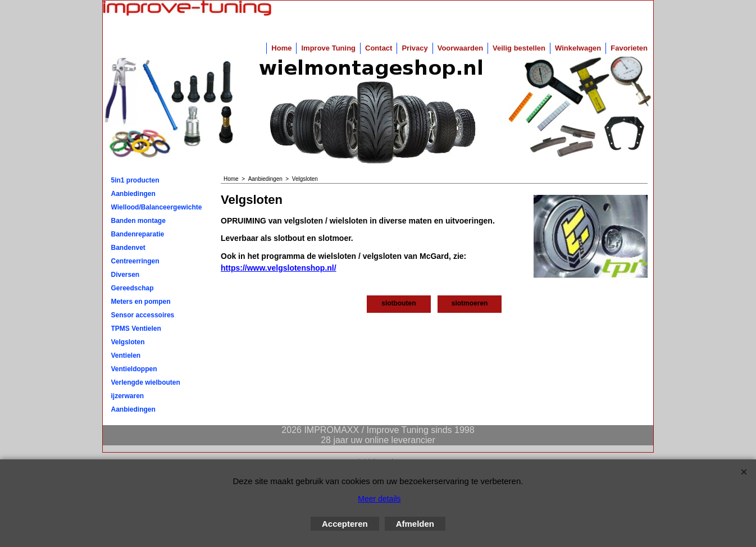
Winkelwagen (578, 48)
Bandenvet (128, 248)
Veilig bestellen (519, 48)
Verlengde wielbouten (146, 382)
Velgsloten (128, 342)
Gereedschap (133, 288)
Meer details (379, 499)
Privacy (415, 48)
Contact (379, 48)
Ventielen (126, 355)
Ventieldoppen (134, 369)
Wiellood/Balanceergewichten (157, 207)
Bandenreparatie (138, 234)
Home (281, 48)
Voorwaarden (460, 48)
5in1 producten (135, 180)
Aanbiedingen (133, 194)
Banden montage (138, 221)
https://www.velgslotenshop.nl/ (279, 268)
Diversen (126, 275)
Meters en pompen (141, 302)
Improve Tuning (328, 48)
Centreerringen (135, 261)
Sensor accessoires (143, 315)
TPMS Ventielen (136, 329)
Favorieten (629, 48)
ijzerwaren (128, 396)
